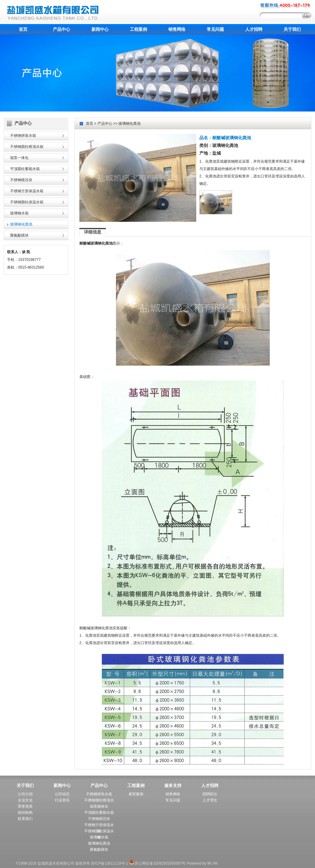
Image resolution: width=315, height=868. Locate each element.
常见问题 (215, 29)
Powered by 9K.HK (202, 863)
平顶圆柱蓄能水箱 (25, 169)
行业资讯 (62, 800)
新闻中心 (100, 29)
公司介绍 (25, 794)
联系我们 (25, 819)
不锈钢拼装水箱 (23, 136)
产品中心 (62, 29)
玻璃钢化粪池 (21, 224)
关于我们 (292, 29)
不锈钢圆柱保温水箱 (27, 202)
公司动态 (62, 794)
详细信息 (93, 232)
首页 (23, 29)
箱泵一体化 (19, 158)
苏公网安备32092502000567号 (157, 863)
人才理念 (210, 800)
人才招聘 (254, 29)
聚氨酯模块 (19, 235)
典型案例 (136, 794)
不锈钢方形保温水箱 (27, 191)
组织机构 (25, 813)
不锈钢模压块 (21, 180)
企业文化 (25, 800)
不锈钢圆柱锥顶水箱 (27, 147)
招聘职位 (210, 794)
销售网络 (177, 29)
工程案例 (138, 29)
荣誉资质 (25, 806)
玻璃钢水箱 (19, 213)
